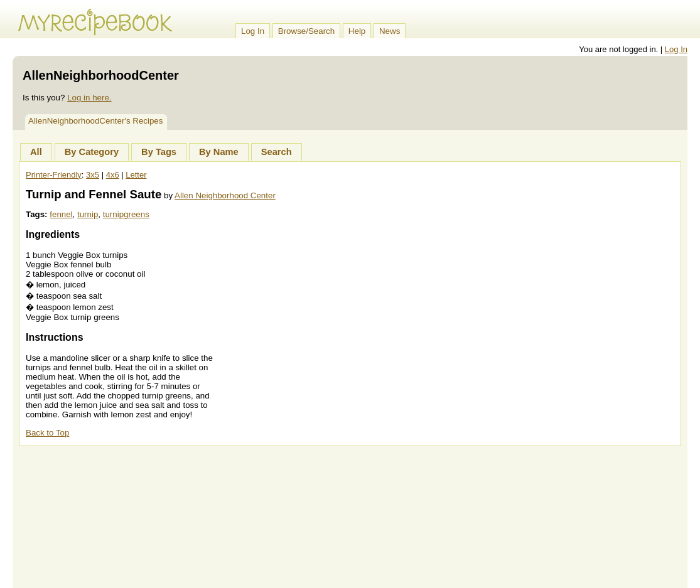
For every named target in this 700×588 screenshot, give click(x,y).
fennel (61, 214)
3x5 (93, 175)
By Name (219, 152)
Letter (136, 175)
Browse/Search (306, 31)
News (390, 31)
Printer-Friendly (54, 175)
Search (277, 152)
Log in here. (89, 98)
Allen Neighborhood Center (225, 195)
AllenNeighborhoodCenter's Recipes (95, 121)
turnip (88, 214)
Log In (253, 31)
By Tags (159, 152)
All (36, 152)
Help (357, 31)
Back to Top (47, 433)
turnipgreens (126, 214)
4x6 (113, 175)
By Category (92, 152)
